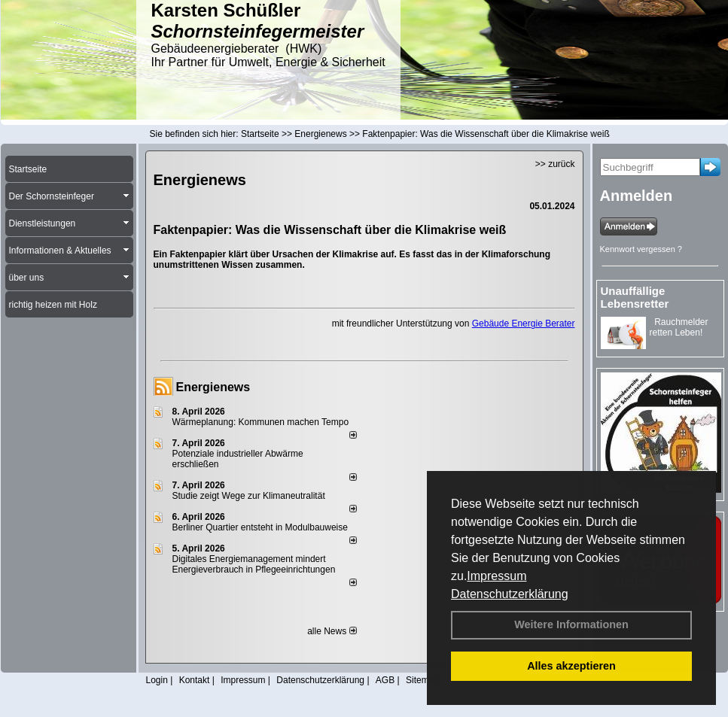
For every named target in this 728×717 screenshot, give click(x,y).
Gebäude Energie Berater (524, 324)
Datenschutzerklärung (510, 594)
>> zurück (555, 164)
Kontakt (195, 680)
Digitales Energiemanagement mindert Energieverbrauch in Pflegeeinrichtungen (254, 564)
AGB (385, 680)
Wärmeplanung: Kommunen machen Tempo (261, 422)
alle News (332, 631)
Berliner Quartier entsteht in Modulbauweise (260, 527)
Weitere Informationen (571, 624)
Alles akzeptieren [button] (571, 666)
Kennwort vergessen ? (641, 249)
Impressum (497, 576)
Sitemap (422, 680)
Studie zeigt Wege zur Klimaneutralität (249, 496)
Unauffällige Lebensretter (635, 297)
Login (157, 680)
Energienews (213, 387)
